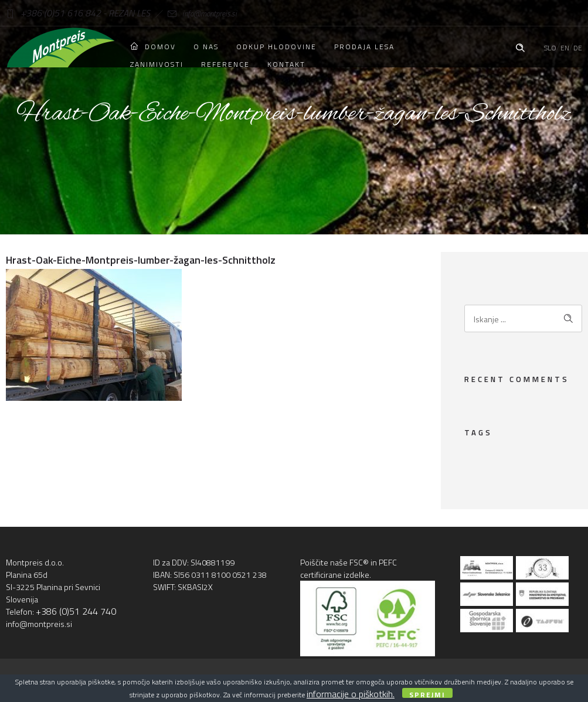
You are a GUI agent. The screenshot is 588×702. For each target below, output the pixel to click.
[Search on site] (523, 318)
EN (565, 48)
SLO (550, 48)
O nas (206, 47)
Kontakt (286, 64)
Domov (153, 47)
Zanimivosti (157, 64)
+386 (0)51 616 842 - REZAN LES (78, 13)
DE (578, 48)
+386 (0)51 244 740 (76, 611)
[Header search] (520, 46)
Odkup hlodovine (276, 47)
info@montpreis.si (193, 13)
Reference (225, 64)
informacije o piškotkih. (351, 694)
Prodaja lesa (364, 47)
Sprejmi (427, 694)
